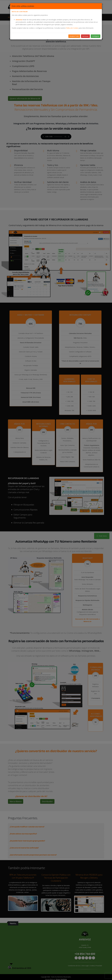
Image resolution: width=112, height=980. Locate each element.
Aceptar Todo (74, 36)
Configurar (96, 36)
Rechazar (85, 36)
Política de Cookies (72, 28)
